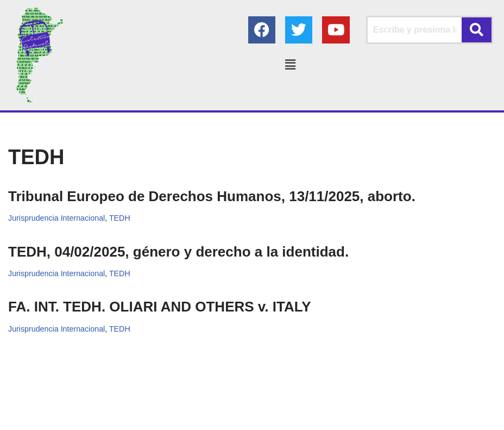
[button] (291, 65)
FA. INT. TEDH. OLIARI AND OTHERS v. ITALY (160, 307)
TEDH (121, 218)
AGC (351, 418)
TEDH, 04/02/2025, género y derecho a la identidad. (178, 252)
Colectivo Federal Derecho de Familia (210, 418)
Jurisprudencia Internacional (57, 218)
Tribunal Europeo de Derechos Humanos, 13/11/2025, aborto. (212, 196)
